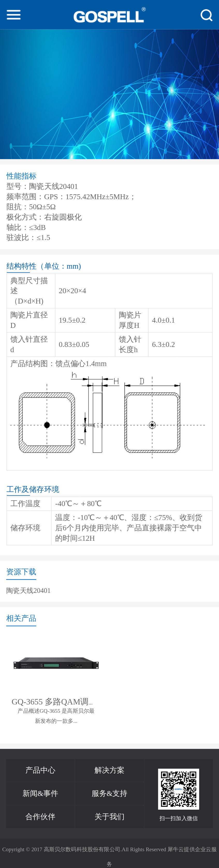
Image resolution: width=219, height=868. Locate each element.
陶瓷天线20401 (28, 590)
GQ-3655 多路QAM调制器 (58, 702)
